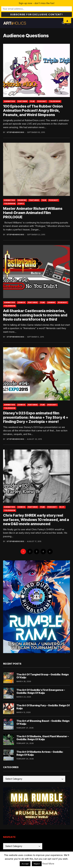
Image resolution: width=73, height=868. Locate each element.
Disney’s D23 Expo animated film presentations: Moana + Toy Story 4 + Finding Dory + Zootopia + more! (36, 417)
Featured (22, 101)
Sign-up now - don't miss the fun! (37, 3)
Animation (9, 101)
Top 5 (21, 204)
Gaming (51, 302)
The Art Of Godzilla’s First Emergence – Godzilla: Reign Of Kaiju (41, 691)
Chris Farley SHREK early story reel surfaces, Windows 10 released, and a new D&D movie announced (36, 520)
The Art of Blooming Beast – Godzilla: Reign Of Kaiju (43, 722)
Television (55, 101)
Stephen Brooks (15, 132)
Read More (48, 864)
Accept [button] (25, 864)
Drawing (22, 200)
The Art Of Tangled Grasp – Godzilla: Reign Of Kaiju (43, 676)
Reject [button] (37, 864)
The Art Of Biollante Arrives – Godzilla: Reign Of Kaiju (40, 753)
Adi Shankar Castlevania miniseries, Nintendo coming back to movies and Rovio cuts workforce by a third (35, 315)
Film (32, 101)
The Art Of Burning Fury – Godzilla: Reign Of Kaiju (43, 707)
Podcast (42, 101)
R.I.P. (62, 507)
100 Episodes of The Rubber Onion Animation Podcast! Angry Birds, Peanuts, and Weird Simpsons (33, 111)
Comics (21, 302)
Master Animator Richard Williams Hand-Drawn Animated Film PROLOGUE (33, 213)
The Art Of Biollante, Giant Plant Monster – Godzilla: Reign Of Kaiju (43, 738)
